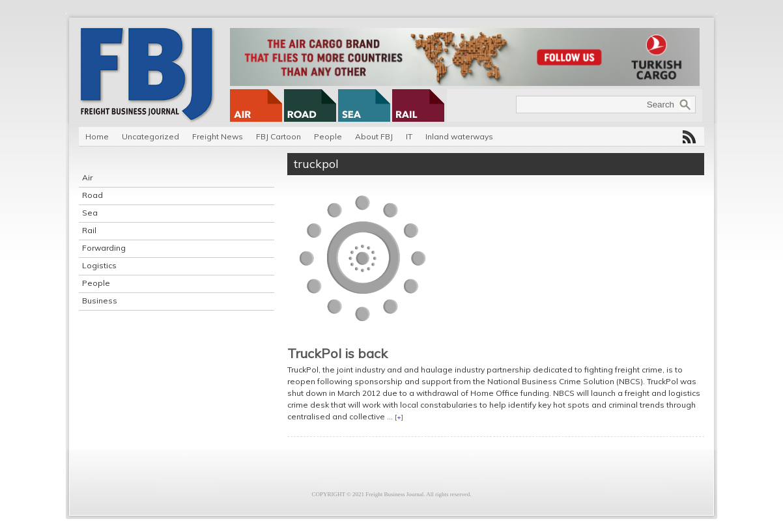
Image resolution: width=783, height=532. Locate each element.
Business (100, 301)
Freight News (218, 136)
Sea (90, 213)
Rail (89, 230)
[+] (399, 417)
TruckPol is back (337, 353)
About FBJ (374, 136)
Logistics (99, 265)
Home (97, 136)
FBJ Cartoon (278, 136)
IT (409, 136)
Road (93, 195)
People (328, 136)
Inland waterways (459, 136)
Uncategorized (150, 136)
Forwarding (104, 248)
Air (87, 177)
